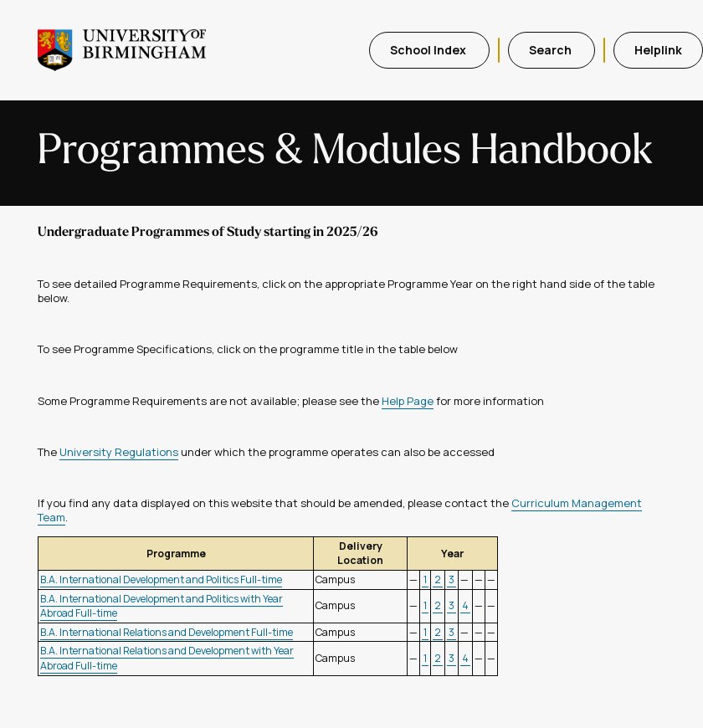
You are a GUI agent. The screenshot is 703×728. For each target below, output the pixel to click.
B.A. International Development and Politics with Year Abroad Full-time (162, 606)
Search (552, 50)
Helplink (658, 50)
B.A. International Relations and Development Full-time (167, 632)
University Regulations (119, 452)
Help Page (408, 401)
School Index (429, 50)
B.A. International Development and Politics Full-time (161, 579)
